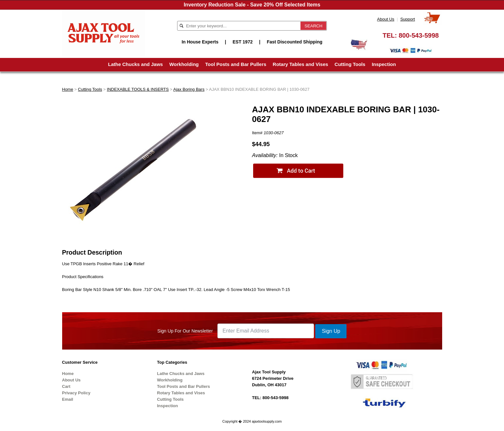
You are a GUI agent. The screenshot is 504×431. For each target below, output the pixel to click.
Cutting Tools (350, 64)
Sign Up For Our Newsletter (185, 331)
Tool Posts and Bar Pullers (236, 64)
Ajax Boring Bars (189, 89)
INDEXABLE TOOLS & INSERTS (138, 89)
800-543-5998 (419, 35)
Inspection (384, 64)
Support (408, 19)
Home (68, 89)
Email (68, 399)
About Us (386, 19)
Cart (66, 386)
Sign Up (331, 331)
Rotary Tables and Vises (300, 64)
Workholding (184, 64)
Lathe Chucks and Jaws (136, 64)
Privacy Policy (76, 393)
